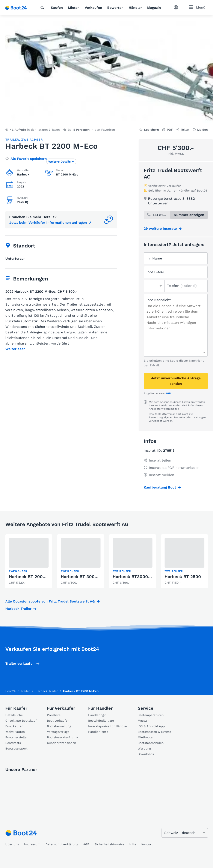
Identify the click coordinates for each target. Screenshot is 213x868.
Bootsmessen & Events (154, 732)
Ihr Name (154, 258)
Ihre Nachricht (159, 300)
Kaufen (57, 8)
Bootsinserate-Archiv (62, 737)
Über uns (12, 844)
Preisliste (54, 715)
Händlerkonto (98, 732)
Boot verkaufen (58, 721)
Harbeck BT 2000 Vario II (35, 577)
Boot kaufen (14, 726)
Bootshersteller (17, 737)
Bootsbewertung (59, 726)
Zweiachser (32, 139)
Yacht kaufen (15, 732)
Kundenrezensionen (62, 743)
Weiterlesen (15, 349)
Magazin (154, 8)
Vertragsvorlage (58, 732)
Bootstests (13, 743)
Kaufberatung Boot (160, 487)
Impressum (32, 844)
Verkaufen (93, 8)
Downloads (146, 754)
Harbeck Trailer (18, 609)
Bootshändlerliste (101, 721)
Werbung (144, 748)
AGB (168, 393)
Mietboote (145, 737)
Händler (135, 8)
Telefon (182, 286)
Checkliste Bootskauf (21, 721)
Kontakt (147, 844)
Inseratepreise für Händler (108, 726)
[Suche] (43, 7)
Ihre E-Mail (156, 272)
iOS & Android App (151, 726)
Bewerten (115, 8)
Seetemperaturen (151, 715)
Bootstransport (16, 748)
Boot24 (11, 691)
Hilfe (133, 844)
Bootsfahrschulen (151, 743)
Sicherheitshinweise (109, 844)
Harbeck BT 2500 (183, 577)
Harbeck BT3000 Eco (135, 577)
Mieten (74, 8)
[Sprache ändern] (185, 833)
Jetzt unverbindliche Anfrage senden (176, 381)
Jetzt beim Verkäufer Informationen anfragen (48, 223)
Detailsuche (14, 715)
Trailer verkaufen (20, 663)
